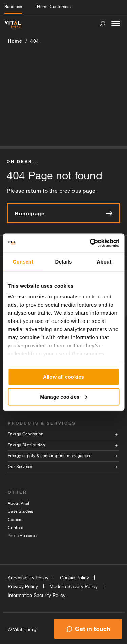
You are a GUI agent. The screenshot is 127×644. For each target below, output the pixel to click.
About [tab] (104, 262)
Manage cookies (64, 397)
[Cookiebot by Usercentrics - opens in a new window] (90, 243)
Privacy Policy (23, 586)
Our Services (20, 467)
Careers (15, 520)
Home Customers (54, 7)
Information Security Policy (37, 595)
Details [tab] (64, 262)
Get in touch (93, 629)
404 (35, 41)
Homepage (63, 213)
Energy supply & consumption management (50, 456)
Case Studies (21, 511)
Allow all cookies (63, 377)
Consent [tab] (23, 262)
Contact (16, 528)
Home (15, 41)
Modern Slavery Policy (73, 586)
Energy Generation (26, 434)
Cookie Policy (75, 578)
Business (13, 7)
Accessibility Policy (28, 578)
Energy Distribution (27, 445)
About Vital (18, 503)
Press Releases (22, 536)
